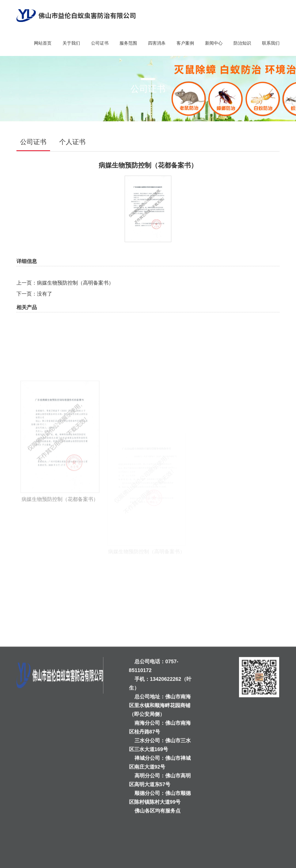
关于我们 (71, 43)
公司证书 (100, 43)
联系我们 (271, 43)
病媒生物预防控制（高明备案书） (75, 283)
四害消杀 (157, 43)
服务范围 (128, 43)
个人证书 (72, 142)
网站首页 (43, 43)
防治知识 (242, 43)
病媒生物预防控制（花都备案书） (60, 548)
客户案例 (185, 43)
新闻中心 (214, 43)
